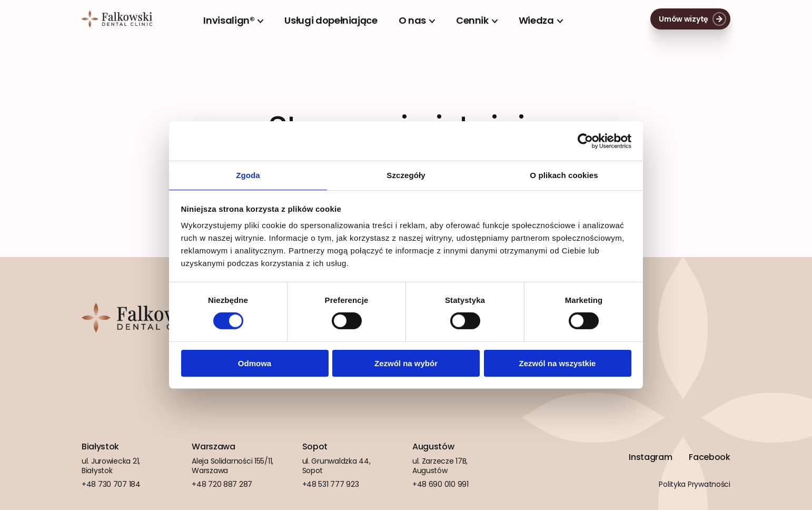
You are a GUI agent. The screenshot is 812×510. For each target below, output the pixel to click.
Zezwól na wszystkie (558, 364)
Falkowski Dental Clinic (117, 19)
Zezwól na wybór (406, 364)
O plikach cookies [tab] (564, 175)
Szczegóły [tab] (406, 175)
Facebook (709, 457)
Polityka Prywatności (694, 484)
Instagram (650, 457)
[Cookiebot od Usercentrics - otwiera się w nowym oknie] (585, 140)
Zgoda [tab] (248, 175)
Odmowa (255, 364)
